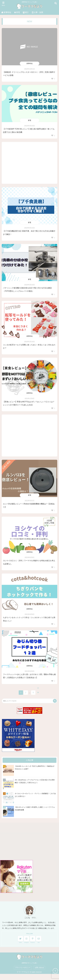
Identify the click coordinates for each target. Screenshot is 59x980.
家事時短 (6, 12)
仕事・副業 (37, 12)
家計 (26, 12)
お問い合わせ (39, 968)
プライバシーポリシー (23, 968)
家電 (17, 12)
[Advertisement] (29, 163)
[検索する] (55, 701)
